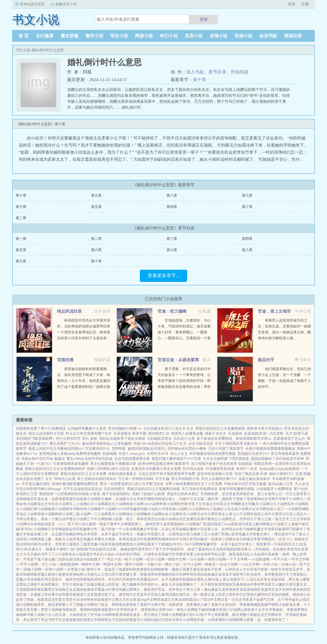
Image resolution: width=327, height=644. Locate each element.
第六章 (21, 207)
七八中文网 (241, 514)
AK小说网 (152, 504)
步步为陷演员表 (201, 444)
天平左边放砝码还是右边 (82, 489)
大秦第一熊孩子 (98, 524)
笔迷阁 (252, 499)
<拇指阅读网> (69, 564)
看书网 (263, 539)
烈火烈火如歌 (193, 469)
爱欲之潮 (27, 584)
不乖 (279, 499)
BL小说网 (188, 524)
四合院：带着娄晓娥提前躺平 (248, 605)
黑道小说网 (135, 544)
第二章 (21, 218)
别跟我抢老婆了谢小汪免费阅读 (41, 428)
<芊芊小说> (281, 559)
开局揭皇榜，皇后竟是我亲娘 (224, 494)
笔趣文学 (143, 529)
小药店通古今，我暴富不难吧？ (46, 549)
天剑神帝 (183, 574)
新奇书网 (73, 509)
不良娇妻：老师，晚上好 (284, 554)
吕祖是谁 (235, 433)
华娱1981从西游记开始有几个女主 (160, 444)
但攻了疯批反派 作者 (251, 474)
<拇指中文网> (90, 564)
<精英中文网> (177, 559)
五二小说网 (78, 504)
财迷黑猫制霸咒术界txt (254, 439)
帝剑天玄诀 (270, 595)
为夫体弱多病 (37, 524)
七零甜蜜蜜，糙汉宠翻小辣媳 (234, 615)
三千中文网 (96, 519)
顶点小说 (75, 554)
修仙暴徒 (211, 590)
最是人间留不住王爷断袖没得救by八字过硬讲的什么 (69, 449)
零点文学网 (229, 504)
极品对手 (266, 360)
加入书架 (195, 72)
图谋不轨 (186, 615)
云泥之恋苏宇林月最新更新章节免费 (167, 474)
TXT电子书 (202, 615)
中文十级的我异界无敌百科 (236, 444)
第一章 (21, 239)
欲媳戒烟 (110, 454)
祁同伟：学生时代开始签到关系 (119, 579)
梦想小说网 (50, 610)
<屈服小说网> (33, 569)
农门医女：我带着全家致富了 (117, 605)
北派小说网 (240, 509)
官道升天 (144, 595)
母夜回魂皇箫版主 (122, 474)
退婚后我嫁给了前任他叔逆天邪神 (277, 459)
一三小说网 (99, 514)
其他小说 (243, 36)
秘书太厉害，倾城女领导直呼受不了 (127, 549)
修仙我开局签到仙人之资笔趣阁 (107, 444)
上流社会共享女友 (260, 579)
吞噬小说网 (46, 514)
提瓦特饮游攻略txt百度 (215, 474)
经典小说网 (178, 509)
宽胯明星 (119, 449)
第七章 (247, 195)
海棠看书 (263, 544)
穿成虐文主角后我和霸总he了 (180, 600)
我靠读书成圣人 (243, 524)
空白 (154, 519)
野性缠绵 (161, 539)
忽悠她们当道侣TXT (253, 454)
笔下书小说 (76, 524)
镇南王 (64, 590)
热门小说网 (232, 610)
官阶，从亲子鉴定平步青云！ (114, 534)
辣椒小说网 (85, 605)
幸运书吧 (48, 620)
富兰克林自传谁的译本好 (97, 479)
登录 (292, 4)
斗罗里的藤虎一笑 (200, 539)
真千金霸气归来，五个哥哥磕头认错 (278, 600)
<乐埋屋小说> (76, 569)
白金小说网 (170, 514)
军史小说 (119, 36)
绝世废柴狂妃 (143, 569)
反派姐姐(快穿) (256, 433)
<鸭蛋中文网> (112, 564)
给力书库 (162, 509)
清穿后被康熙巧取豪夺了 (287, 529)
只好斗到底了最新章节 (226, 449)
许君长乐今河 (158, 454)
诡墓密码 (126, 569)
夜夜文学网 (92, 620)
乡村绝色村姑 (90, 600)
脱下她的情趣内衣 (208, 610)
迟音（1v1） (58, 524)
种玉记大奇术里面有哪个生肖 (89, 433)
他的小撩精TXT (281, 474)
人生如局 (257, 554)
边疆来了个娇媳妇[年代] (163, 544)
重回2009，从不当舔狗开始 (165, 579)
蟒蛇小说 (279, 605)
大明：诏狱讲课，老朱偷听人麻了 (184, 605)
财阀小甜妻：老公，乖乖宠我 (128, 519)
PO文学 (118, 610)
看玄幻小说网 (115, 504)
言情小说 (218, 36)
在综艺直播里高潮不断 (193, 519)
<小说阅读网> (260, 559)
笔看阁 (149, 539)
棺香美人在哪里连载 (187, 433)
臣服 (90, 584)
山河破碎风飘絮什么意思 (87, 428)
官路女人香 (224, 514)
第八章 (172, 195)
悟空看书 (184, 504)
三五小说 (208, 534)
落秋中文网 (149, 605)
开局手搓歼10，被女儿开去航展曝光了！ (169, 584)
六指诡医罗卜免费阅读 (274, 489)
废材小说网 (224, 539)
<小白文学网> (250, 564)
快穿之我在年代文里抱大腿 (239, 595)
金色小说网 (28, 504)
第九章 (96, 195)
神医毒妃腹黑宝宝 (44, 590)
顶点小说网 (28, 514)
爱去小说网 (78, 519)
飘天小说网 (260, 504)
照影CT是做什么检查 (149, 494)
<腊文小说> (172, 564)
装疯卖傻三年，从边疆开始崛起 (51, 534)
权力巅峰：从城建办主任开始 (121, 499)
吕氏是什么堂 (184, 439)
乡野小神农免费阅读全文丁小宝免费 (194, 484)
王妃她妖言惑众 (159, 439)
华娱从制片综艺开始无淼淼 (245, 484)
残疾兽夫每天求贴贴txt (265, 428)
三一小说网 (289, 509)
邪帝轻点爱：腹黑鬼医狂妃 (229, 554)
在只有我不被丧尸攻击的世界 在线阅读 (222, 464)
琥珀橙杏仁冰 (159, 433)
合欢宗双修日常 (245, 539)
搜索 (204, 19)
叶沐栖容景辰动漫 (220, 469)
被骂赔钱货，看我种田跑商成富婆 (85, 610)
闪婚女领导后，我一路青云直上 (193, 595)
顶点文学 (44, 504)
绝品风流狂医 (69, 311)
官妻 (59, 600)
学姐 (254, 514)
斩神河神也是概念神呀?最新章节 (164, 464)
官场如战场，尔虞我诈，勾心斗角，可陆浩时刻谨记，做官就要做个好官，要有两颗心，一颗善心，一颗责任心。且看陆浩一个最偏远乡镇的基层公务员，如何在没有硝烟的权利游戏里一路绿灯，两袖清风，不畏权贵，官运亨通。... (184, 338)
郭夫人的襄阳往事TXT (219, 479)
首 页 (24, 36)
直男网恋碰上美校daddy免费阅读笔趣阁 (70, 454)
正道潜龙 (222, 574)
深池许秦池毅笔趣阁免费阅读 (75, 484)
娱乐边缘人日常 (281, 484)
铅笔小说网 (28, 539)
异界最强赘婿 (115, 544)
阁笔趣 (205, 544)
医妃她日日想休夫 (161, 620)
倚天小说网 (184, 620)
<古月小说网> (192, 564)
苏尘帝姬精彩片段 (185, 479)
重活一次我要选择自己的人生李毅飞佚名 (132, 484)
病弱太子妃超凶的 (115, 620)
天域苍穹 (236, 574)
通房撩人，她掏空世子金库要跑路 (154, 524)
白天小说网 (96, 504)
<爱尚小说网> (134, 564)
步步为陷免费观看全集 (132, 459)
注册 (305, 4)
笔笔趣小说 (96, 544)
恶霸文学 (90, 554)
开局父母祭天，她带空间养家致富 (67, 579)
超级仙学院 (71, 529)
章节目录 (217, 72)
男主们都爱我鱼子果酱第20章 (113, 464)
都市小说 (94, 36)
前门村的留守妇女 (85, 549)
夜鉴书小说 (138, 620)
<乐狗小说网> (54, 569)
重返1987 (105, 590)
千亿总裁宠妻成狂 (69, 620)
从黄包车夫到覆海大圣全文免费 (156, 469)
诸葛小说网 (89, 499)
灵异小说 (194, 36)
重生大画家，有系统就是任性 (121, 539)
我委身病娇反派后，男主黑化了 (137, 615)
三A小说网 (60, 554)
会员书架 (268, 36)
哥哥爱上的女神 (195, 554)
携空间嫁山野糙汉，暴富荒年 (135, 590)
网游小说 (144, 36)
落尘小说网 (275, 524)
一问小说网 (190, 544)
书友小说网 (103, 615)
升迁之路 (293, 494)
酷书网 (261, 524)
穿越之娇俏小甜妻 (51, 574)
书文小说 (23, 50)
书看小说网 (35, 615)
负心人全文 (179, 454)
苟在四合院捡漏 (202, 574)
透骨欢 (192, 579)
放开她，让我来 (206, 620)
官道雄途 (243, 590)
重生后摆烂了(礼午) (65, 444)
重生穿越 (69, 36)
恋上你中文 (266, 514)
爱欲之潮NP (206, 579)
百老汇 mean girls (132, 454)
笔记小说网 (220, 519)
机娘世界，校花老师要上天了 (53, 605)
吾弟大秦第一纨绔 (264, 569)
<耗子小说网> (134, 559)
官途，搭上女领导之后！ (266, 494)
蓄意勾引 (282, 514)
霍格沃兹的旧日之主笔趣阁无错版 (153, 489)
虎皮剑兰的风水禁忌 (183, 494)
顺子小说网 (291, 499)
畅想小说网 (153, 514)
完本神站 (73, 574)
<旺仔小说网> (156, 559)
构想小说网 (64, 514)
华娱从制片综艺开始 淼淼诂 (43, 459)
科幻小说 (169, 36)
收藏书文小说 (66, 4)
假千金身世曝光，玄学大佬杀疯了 (60, 584)
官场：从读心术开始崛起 (170, 529)
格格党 (28, 499)
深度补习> (238, 579)
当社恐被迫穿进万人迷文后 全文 (168, 428)
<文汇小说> (49, 564)
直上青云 (223, 579)
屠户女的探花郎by (116, 494)
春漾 (137, 600)
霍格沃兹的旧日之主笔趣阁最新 (220, 428)
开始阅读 (239, 72)
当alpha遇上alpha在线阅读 (279, 469)
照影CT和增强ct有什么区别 (108, 469)
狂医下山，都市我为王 (119, 595)
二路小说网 (82, 514)
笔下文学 (198, 504)
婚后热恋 (300, 590)
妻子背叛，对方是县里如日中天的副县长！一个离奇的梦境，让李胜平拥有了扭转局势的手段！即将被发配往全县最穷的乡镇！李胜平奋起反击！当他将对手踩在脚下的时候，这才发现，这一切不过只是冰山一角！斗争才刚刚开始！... (184, 387)
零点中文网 (212, 600)
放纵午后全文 (216, 433)
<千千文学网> (239, 559)
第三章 (247, 207)
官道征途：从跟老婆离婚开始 (57, 499)
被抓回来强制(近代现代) (147, 449)
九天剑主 (126, 600)
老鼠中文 (218, 605)
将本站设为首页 (32, 4)
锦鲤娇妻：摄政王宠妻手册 (175, 569)
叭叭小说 (104, 554)
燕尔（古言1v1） (281, 539)
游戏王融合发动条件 (254, 479)
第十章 (199, 80)
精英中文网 (110, 600)
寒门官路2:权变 (227, 534)
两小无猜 (87, 574)
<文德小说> (289, 564)
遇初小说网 (227, 620)
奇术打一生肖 (247, 469)
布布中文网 (177, 539)
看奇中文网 (119, 524)
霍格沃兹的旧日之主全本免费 (83, 474)
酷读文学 (245, 504)
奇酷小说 (148, 509)
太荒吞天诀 (71, 600)
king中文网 (149, 600)
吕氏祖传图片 (114, 489)
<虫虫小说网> (229, 564)
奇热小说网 (89, 509)
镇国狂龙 (257, 590)
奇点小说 (210, 509)
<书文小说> (114, 559)
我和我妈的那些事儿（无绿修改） (246, 549)
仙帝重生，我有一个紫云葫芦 (46, 519)
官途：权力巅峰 (172, 311)
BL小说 (117, 554)
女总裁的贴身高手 (83, 590)
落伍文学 (282, 519)
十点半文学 (263, 610)
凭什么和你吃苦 (68, 439)
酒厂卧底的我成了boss (213, 524)
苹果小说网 (168, 504)
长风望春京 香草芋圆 (130, 433)
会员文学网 (266, 615)
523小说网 (195, 509)
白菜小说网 (167, 519)
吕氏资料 (276, 433)
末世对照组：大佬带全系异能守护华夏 (153, 554)
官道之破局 (160, 595)
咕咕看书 (34, 544)
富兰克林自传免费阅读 (200, 489)
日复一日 (228, 600)
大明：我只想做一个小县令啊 (113, 529)
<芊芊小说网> (29, 564)
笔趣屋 (135, 509)
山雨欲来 (247, 610)
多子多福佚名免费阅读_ (215, 439)
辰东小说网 (188, 514)
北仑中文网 (206, 514)
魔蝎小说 (197, 529)
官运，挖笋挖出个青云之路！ (252, 519)
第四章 (172, 207)
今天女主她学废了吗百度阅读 (226, 459)
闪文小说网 (278, 504)
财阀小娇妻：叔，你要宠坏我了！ (263, 620)
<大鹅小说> (154, 564)
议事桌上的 (103, 584)
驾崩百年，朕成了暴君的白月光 (195, 549)
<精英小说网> (217, 559)
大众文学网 (258, 509)
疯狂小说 (224, 509)
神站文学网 (266, 499)
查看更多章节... (163, 276)
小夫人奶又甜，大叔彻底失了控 (69, 615)
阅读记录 (293, 36)
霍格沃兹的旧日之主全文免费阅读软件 (55, 469)
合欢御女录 (281, 549)
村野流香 (264, 584)
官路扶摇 (65, 360)
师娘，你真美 (37, 600)
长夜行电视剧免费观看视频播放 (270, 449)
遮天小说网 (117, 514)
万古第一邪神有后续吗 (136, 479)
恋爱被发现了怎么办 (289, 439)
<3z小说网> (197, 559)
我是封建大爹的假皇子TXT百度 (176, 459)
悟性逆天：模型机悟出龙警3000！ (150, 610)
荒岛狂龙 (297, 549)
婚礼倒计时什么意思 (48, 50)
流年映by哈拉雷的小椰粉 (187, 449)
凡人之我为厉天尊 (108, 574)
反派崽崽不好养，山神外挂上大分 (223, 569)
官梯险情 (151, 499)
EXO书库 (123, 509)
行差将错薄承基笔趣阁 (71, 464)
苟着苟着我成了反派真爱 (82, 595)
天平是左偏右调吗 (36, 484)
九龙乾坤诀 (227, 590)
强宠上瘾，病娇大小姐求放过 (60, 539)
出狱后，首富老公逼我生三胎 (64, 544)
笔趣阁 (85, 529)
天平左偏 (162, 479)
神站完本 (83, 534)
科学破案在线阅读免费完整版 (213, 454)
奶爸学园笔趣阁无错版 (237, 489)
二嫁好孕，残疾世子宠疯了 (225, 499)
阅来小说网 (135, 504)
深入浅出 (296, 514)
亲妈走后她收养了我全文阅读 (122, 439)
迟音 (51, 600)
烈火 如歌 (90, 439)
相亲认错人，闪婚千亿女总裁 (181, 499)
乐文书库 (242, 600)
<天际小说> (270, 564)
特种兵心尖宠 (65, 479)
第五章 (96, 207)
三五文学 (296, 519)
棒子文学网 (53, 529)
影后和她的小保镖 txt (125, 428)
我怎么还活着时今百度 (46, 433)
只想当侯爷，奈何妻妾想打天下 (268, 574)
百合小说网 (60, 504)
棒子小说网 (106, 509)
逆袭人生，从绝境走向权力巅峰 (229, 529)
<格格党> (211, 564)
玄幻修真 (45, 36)
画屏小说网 (57, 509)
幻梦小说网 (39, 509)
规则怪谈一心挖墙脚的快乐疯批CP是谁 (70, 494)
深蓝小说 (273, 509)
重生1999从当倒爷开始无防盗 (90, 459)
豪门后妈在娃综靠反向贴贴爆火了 (78, 559)
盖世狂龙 (271, 590)
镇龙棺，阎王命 (287, 579)
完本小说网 (296, 504)
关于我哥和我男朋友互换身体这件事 (229, 584)
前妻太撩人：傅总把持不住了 (276, 534)
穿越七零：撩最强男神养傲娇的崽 (149, 574)
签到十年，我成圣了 (103, 569)
